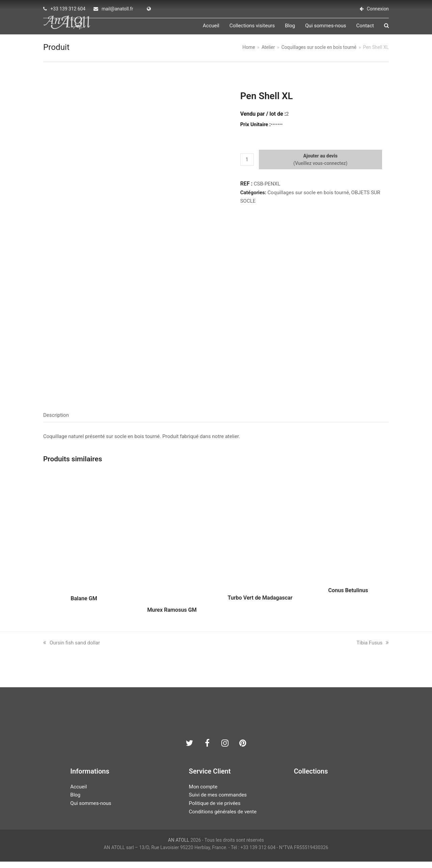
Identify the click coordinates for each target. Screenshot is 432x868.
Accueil (78, 793)
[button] (386, 29)
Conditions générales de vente (223, 818)
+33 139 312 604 (68, 9)
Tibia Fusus (373, 649)
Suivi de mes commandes (218, 801)
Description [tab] (56, 422)
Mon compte (203, 793)
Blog (75, 801)
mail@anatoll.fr (117, 9)
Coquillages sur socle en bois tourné (308, 199)
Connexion (378, 9)
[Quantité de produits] (247, 166)
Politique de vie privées (215, 810)
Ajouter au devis (321, 162)
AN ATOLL (179, 846)
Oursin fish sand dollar (72, 649)
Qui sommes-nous (91, 810)
